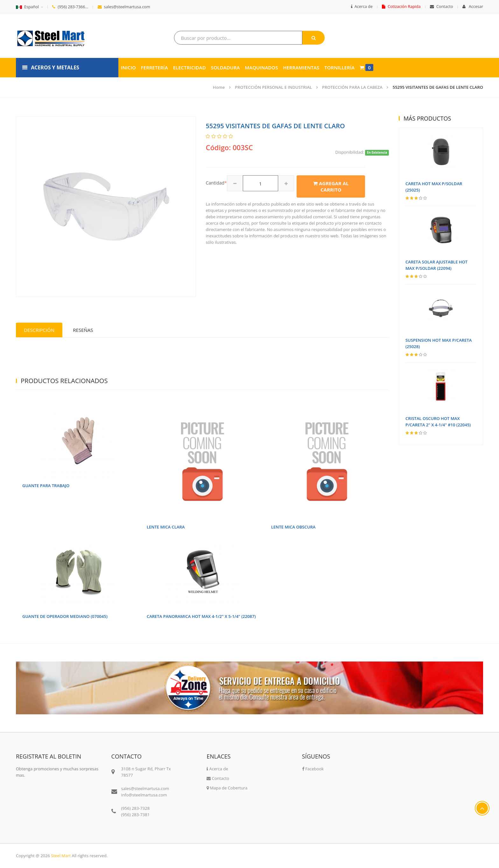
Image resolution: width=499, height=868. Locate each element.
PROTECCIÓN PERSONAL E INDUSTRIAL (273, 87)
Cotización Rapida (401, 7)
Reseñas (83, 330)
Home (219, 87)
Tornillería (339, 67)
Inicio (128, 67)
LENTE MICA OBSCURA (293, 527)
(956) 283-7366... (70, 7)
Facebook (313, 769)
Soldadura (225, 67)
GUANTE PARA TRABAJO (46, 486)
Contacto (441, 7)
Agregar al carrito (331, 186)
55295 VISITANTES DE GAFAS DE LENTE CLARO (438, 87)
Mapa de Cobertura (227, 788)
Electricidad (190, 67)
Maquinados (261, 67)
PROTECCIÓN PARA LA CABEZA (352, 87)
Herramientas (301, 67)
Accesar (473, 7)
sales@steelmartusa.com (124, 7)
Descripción (39, 330)
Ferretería (155, 67)
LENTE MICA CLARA (166, 527)
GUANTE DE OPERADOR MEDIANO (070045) (65, 616)
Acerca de (362, 7)
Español (27, 7)
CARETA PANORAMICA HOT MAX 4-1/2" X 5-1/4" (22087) (201, 616)
